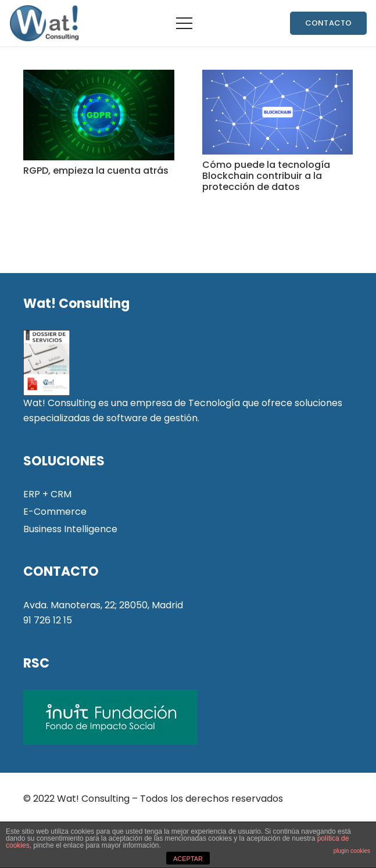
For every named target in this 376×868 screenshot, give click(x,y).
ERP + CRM (47, 494)
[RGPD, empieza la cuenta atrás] (99, 115)
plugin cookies (352, 851)
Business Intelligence (70, 529)
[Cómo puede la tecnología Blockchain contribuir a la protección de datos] (278, 112)
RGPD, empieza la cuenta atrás (96, 171)
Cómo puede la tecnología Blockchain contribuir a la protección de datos (266, 176)
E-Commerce (55, 512)
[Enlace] (44, 23)
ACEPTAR (188, 859)
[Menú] (184, 23)
